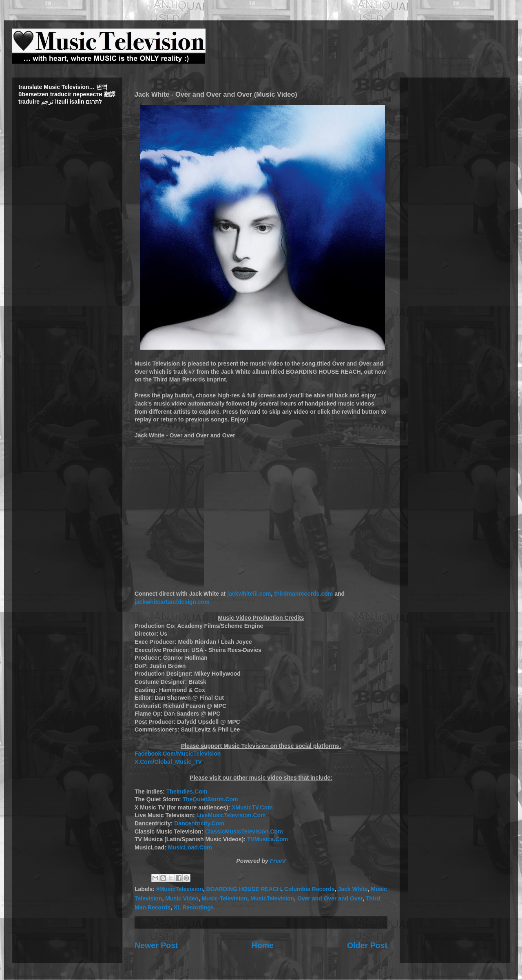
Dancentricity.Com (199, 823)
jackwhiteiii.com (249, 594)
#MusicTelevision (180, 889)
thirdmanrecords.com (303, 594)
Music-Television (224, 898)
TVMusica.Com (268, 839)
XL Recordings (194, 907)
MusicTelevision (272, 898)
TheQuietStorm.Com (210, 799)
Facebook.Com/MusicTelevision (178, 754)
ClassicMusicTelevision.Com (244, 831)
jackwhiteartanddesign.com (172, 602)
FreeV (278, 861)
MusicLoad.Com (190, 847)
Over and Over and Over (330, 898)
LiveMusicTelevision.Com (231, 815)
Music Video (182, 898)
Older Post (367, 945)
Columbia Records (310, 889)
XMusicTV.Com (252, 807)
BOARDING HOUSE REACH (244, 889)
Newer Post (156, 945)
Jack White (353, 889)
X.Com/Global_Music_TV (168, 762)
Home (263, 945)
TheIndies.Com (187, 792)
